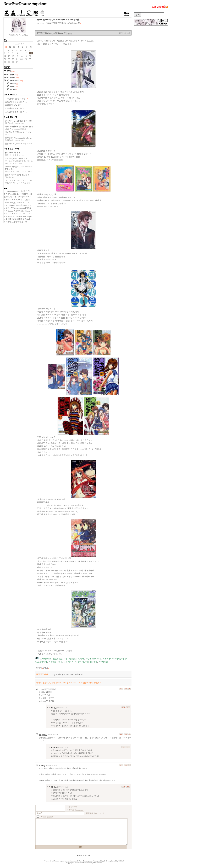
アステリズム (13, 214)
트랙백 (39, 668)
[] (83, 855)
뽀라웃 (24, 222)
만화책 (81, 659)
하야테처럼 (103, 662)
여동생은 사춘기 (55, 662)
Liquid (27, 200)
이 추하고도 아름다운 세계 (86, 662)
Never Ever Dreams (82, 863)
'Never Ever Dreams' (52, 861)
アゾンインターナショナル (20, 197)
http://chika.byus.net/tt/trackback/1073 (67, 675)
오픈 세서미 (68, 662)
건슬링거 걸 (57, 659)
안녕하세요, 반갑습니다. (18, 133)
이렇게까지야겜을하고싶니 (19, 219)
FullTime (9, 194)
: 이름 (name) (71, 807)
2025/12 (18, 44)
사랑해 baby (90, 659)
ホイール (7, 200)
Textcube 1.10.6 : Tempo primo (81, 861)
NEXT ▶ (87, 855)
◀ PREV (80, 855)
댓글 (47, 668)
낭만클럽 (73, 659)
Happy (41, 689)
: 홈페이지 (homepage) (94, 813)
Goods (10, 211)
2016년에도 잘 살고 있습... (17, 99)
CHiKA (54, 708)
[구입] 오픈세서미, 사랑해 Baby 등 (66, 23)
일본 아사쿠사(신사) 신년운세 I (18, 176)
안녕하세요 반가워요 (19, 143)
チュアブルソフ (18, 200)
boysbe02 (43, 735)
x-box (25, 205)
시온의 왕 (107, 659)
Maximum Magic (25, 216)
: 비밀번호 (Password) (75, 810)
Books (70, 34)
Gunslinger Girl (45, 659)
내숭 (5, 219)
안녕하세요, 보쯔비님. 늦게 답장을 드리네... (18, 122)
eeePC (14, 222)
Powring (42, 765)
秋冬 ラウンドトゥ (15, 154)
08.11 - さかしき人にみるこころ (18, 182)
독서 (19, 222)
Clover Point (8, 203)
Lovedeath (12, 205)
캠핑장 (19, 205)
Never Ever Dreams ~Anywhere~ (25, 4)
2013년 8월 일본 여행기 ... (16, 102)
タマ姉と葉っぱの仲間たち (19, 161)
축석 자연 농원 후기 (13, 105)
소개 (99, 659)
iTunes (28, 211)
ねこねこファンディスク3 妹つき (18, 215)
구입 (66, 659)
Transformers (18, 208)
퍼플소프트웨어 (19, 194)
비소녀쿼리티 (19, 211)
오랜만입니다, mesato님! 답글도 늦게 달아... (18, 139)
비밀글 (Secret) (47, 817)
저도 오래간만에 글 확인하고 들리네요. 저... (19, 128)
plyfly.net (107, 861)
